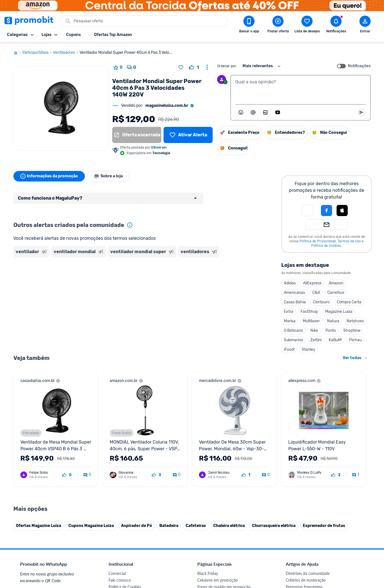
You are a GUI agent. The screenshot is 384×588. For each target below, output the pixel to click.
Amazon (336, 281)
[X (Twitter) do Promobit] (309, 550)
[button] (308, 209)
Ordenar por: (227, 64)
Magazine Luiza (339, 310)
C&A (316, 291)
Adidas (290, 281)
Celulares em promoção (218, 464)
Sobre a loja (109, 175)
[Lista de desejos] (188, 133)
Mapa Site (117, 490)
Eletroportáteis (38, 51)
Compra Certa (349, 300)
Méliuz (114, 530)
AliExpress (312, 281)
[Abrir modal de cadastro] (365, 25)
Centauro (321, 300)
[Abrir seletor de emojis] (241, 111)
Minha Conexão (122, 537)
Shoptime (352, 329)
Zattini (316, 338)
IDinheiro (117, 517)
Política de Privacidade (318, 239)
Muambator (119, 544)
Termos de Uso (349, 239)
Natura (333, 319)
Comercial (117, 457)
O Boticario (293, 329)
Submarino (293, 338)
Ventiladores (66, 51)
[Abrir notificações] (336, 25)
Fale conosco (120, 464)
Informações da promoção (49, 175)
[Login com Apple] (342, 209)
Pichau (355, 338)
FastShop (309, 310)
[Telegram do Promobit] (356, 550)
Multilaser (311, 319)
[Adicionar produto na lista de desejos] (181, 66)
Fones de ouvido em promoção (224, 470)
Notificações (359, 64)
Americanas (294, 291)
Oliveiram (159, 146)
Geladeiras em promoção (219, 484)
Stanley (309, 348)
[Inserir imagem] (265, 111)
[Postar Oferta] (278, 25)
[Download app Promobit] (249, 25)
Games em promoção (216, 477)
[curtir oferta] (194, 66)
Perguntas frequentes (304, 470)
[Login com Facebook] (327, 209)
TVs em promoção (213, 497)
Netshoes (355, 319)
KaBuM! (335, 338)
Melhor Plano (120, 524)
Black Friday (208, 457)
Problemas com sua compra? (310, 477)
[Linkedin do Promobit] (340, 550)
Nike (314, 329)
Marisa (290, 319)
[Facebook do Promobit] (294, 550)
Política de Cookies (326, 244)
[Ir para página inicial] (18, 51)
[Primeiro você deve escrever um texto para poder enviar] (361, 111)
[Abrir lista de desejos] (307, 25)
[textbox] (301, 87)
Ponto (331, 329)
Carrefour (336, 291)
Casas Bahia (295, 300)
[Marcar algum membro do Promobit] (253, 111)
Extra (289, 310)
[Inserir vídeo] (278, 111)
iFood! (289, 348)
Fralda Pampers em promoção (223, 490)
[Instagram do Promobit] (325, 550)
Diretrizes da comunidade (308, 457)
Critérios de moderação (306, 464)
